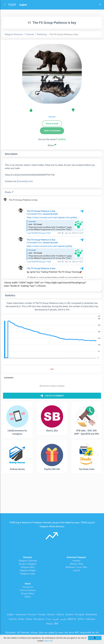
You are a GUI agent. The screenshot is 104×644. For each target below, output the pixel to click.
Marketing (42, 34)
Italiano (60, 614)
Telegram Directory (14, 34)
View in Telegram (52, 131)
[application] (52, 338)
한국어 (81, 619)
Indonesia (90, 619)
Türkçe (29, 619)
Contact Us (28, 587)
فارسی (63, 619)
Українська (21, 614)
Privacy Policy (28, 593)
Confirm (62, 139)
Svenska (13, 619)
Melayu (50, 624)
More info (49, 641)
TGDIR (12, 5)
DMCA (28, 597)
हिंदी (56, 624)
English (11, 614)
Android (76, 561)
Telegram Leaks (28, 574)
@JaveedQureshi (25, 181)
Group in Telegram (28, 564)
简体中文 (72, 619)
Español (69, 614)
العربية (56, 619)
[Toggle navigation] (100, 5)
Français (42, 614)
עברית (48, 619)
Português (79, 614)
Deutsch (51, 614)
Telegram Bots (28, 567)
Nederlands (91, 614)
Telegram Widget (28, 570)
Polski (21, 619)
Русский (32, 614)
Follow (52, 117)
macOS (76, 570)
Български (39, 619)
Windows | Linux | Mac (76, 567)
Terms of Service (28, 590)
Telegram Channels (28, 561)
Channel (30, 34)
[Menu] (99, 316)
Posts (8, 192)
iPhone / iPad (76, 564)
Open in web (52, 124)
